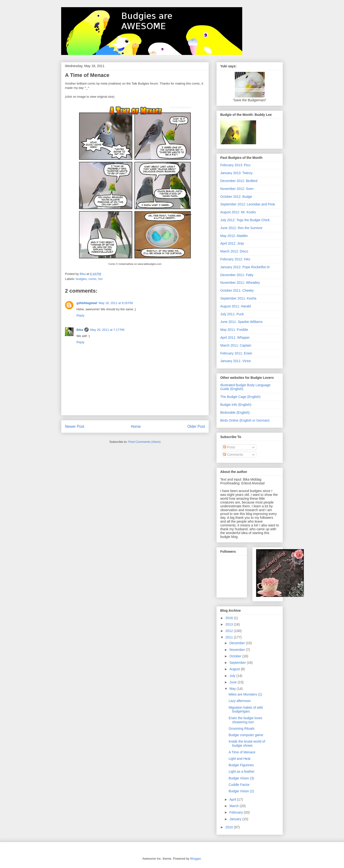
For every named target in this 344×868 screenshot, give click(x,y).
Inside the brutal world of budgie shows (247, 743)
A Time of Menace (242, 752)
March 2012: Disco (234, 251)
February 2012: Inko (235, 259)
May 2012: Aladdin (234, 236)
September (238, 663)
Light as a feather (242, 772)
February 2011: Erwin (236, 353)
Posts (229, 447)
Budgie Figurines (241, 765)
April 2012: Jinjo (232, 243)
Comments (233, 455)
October (236, 656)
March (234, 806)
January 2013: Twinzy (236, 173)
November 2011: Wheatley (240, 283)
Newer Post (75, 426)
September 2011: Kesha (238, 298)
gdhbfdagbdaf (87, 303)
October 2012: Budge (236, 197)
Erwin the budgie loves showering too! (245, 720)
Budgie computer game (246, 735)
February (236, 812)
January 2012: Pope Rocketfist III (245, 267)
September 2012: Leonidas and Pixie (248, 204)
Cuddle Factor (239, 785)
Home (136, 426)
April (233, 799)
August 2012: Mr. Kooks (238, 212)
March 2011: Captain (236, 345)
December (237, 643)
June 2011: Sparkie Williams (241, 322)
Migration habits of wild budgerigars (246, 710)
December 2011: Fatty (237, 275)
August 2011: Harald (236, 306)
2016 (230, 618)
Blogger (195, 859)
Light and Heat (239, 759)
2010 (230, 827)
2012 (230, 631)
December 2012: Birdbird (239, 181)
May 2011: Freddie (234, 330)
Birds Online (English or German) (245, 420)
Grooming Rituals (242, 729)
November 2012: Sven (237, 189)
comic (92, 279)
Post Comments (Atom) (144, 442)
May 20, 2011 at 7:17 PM (107, 330)
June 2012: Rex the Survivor (241, 228)
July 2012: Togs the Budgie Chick (245, 220)
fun (101, 279)
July (233, 676)
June (233, 682)
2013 (230, 624)
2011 (230, 637)
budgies (81, 279)
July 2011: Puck (232, 314)
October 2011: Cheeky (237, 290)
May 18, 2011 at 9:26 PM (116, 303)
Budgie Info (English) (236, 405)
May (233, 689)
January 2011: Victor (236, 361)
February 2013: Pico (235, 165)
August (235, 669)
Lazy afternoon (240, 701)
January (236, 819)
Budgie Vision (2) (241, 791)
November (237, 650)
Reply (80, 315)
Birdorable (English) (235, 413)
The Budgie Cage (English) (240, 397)
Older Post (196, 426)
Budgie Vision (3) (241, 778)
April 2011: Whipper (235, 338)
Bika (80, 330)
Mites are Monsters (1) (245, 694)
